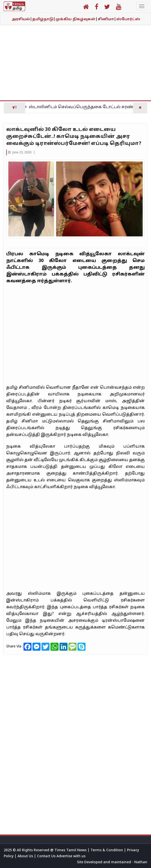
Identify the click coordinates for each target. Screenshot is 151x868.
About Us (26, 856)
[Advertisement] (75, 65)
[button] (86, 8)
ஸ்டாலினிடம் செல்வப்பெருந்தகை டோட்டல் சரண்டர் (85, 107)
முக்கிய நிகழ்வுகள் (76, 19)
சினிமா (107, 19)
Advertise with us (71, 856)
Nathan (141, 862)
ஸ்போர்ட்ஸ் (128, 19)
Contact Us (47, 856)
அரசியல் (22, 19)
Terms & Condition (107, 850)
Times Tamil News (71, 850)
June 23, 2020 (20, 153)
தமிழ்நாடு (44, 19)
